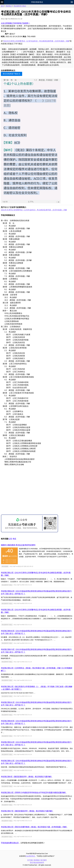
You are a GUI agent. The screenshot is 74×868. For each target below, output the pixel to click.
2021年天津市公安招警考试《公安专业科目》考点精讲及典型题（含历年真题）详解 (36, 41)
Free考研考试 (37, 2)
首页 (2, 6)
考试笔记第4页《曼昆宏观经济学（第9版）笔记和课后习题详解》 (27, 777)
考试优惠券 (5, 566)
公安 (10, 539)
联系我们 (37, 860)
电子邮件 (44, 860)
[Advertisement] (37, 493)
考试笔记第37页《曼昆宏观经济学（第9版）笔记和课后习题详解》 (27, 811)
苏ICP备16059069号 (37, 862)
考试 (14, 539)
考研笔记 (9, 6)
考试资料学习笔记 (20, 6)
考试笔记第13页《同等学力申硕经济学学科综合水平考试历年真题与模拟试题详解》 (34, 793)
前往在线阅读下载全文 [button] (12, 74)
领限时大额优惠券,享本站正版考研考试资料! (18, 545)
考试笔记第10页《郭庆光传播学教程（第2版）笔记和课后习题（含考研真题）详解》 (34, 827)
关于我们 (30, 860)
